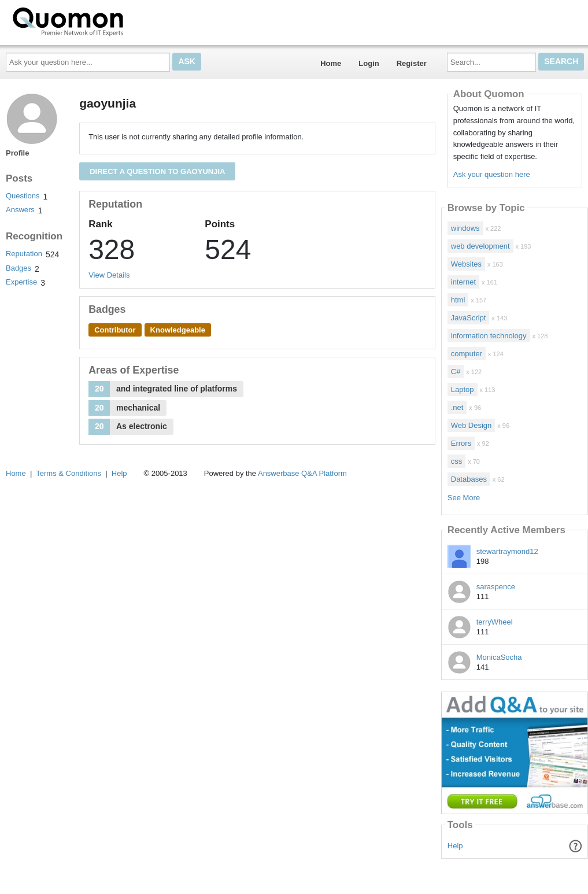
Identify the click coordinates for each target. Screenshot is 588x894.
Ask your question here (492, 174)
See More (464, 498)
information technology (489, 336)
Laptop (463, 389)
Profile (17, 153)
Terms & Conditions (69, 473)
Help (455, 846)
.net (457, 407)
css (457, 461)
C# (456, 372)
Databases (469, 479)
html (458, 300)
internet (463, 282)
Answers (20, 210)
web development (480, 246)
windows (465, 228)
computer (467, 354)
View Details (109, 275)
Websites (466, 264)
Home (331, 63)
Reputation (24, 254)
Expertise (21, 282)
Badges (19, 268)
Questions (23, 196)
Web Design (471, 425)
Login (369, 63)
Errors (461, 443)
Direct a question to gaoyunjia (157, 171)
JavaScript (469, 318)
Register (412, 63)
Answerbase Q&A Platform (302, 473)
